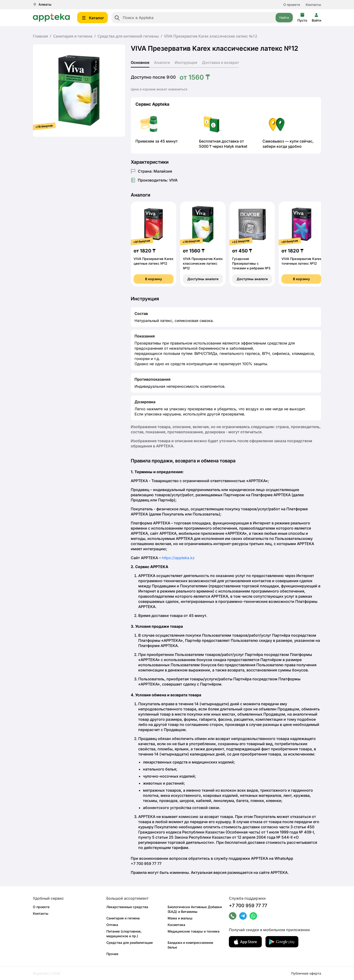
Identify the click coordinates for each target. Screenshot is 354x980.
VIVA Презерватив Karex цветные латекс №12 (154, 261)
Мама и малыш (180, 918)
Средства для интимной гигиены (128, 36)
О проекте (292, 5)
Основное (140, 62)
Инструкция (186, 62)
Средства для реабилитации (129, 943)
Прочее (112, 954)
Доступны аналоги (203, 279)
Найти (284, 17)
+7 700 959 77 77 (248, 906)
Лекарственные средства (127, 907)
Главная (40, 36)
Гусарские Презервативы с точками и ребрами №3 (251, 263)
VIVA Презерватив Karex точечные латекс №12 (301, 261)
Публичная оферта (306, 973)
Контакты (313, 5)
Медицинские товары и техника (194, 931)
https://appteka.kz (178, 558)
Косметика (176, 925)
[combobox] (203, 18)
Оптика (112, 925)
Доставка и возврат (220, 62)
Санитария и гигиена (73, 36)
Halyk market (236, 146)
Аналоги (162, 62)
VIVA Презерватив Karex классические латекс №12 (203, 263)
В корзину (154, 279)
